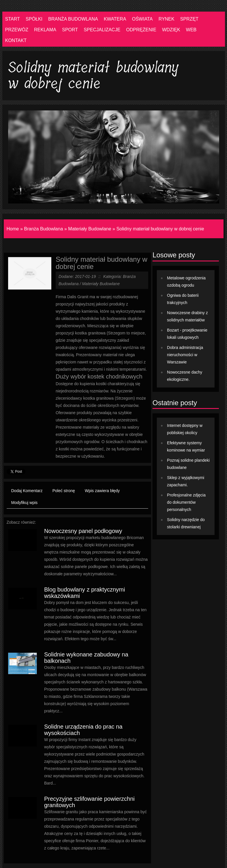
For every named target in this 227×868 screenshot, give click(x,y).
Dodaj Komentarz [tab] (27, 491)
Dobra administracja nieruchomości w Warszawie (185, 355)
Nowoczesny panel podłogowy (83, 531)
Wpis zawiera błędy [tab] (102, 491)
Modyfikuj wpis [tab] (24, 503)
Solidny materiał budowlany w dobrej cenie (160, 229)
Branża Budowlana (43, 229)
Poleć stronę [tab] (64, 491)
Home (13, 229)
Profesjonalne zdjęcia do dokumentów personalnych (186, 502)
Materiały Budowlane (90, 229)
